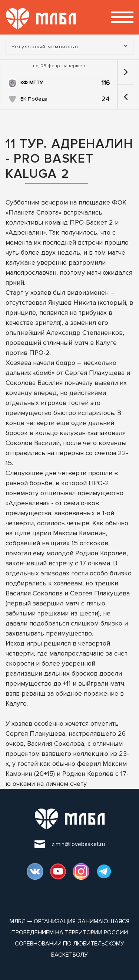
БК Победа (34, 99)
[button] (126, 97)
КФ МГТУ (32, 83)
